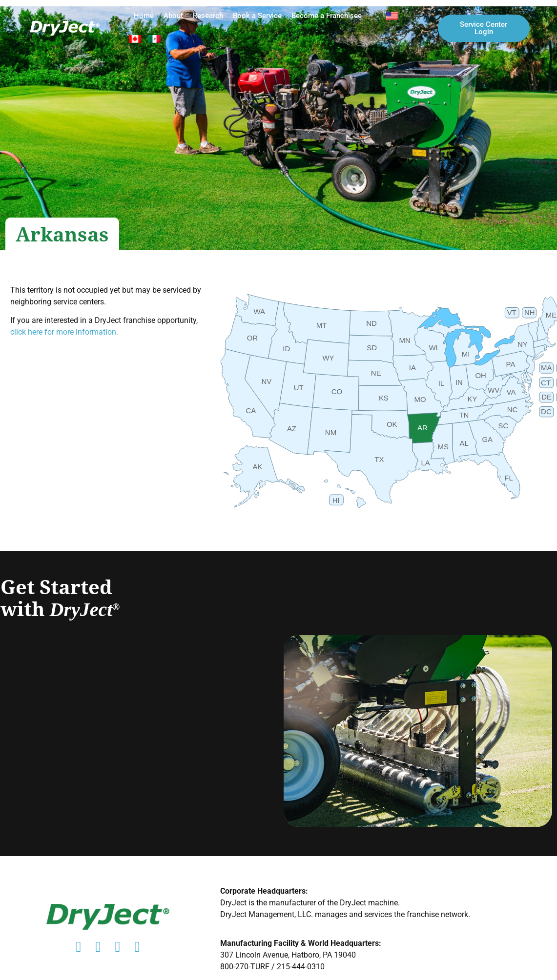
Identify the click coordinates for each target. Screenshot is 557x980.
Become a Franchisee (327, 16)
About (173, 16)
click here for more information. (64, 332)
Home (144, 16)
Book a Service (257, 16)
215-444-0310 (301, 967)
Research (208, 16)
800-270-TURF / (248, 967)
